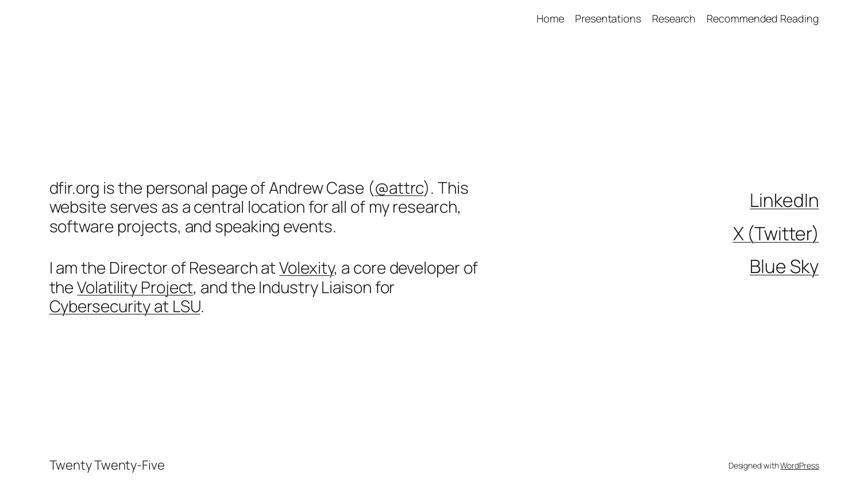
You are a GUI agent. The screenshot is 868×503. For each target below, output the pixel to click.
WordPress (799, 465)
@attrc (399, 187)
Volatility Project (135, 287)
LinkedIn (784, 200)
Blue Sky (784, 266)
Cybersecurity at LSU (125, 306)
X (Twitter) (776, 233)
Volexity (306, 267)
